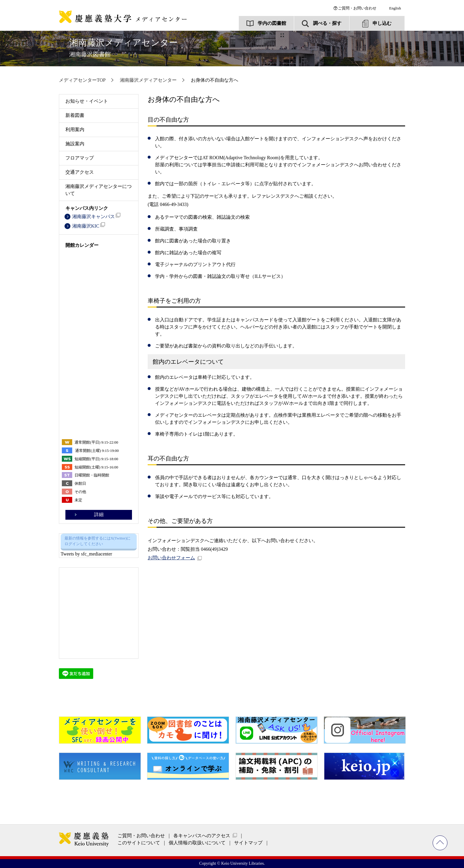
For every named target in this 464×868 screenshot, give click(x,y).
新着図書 (75, 115)
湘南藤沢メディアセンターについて (99, 190)
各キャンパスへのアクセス (202, 836)
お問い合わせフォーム (171, 558)
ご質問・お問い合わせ (357, 8)
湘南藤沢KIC (89, 225)
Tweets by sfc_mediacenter (86, 554)
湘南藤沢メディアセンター (124, 47)
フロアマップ (80, 158)
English (395, 8)
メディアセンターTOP (82, 80)
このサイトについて (139, 843)
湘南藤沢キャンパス (96, 216)
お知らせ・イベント (87, 101)
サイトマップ (248, 843)
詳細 (99, 514)
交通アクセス (80, 172)
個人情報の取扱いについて (197, 843)
